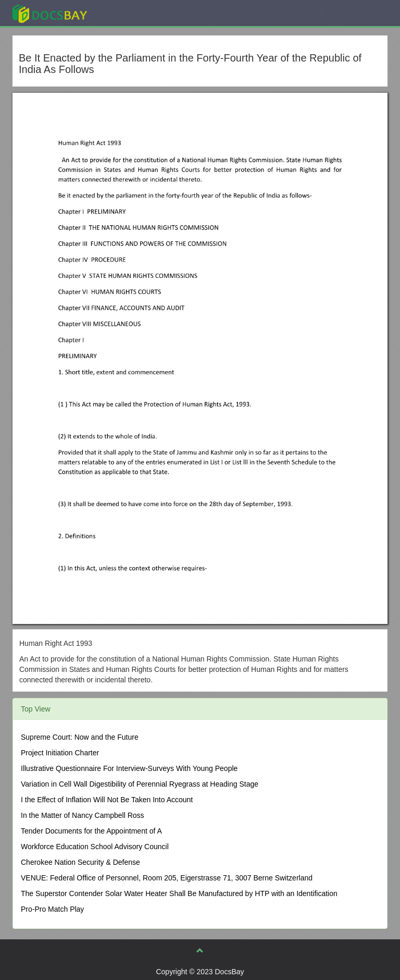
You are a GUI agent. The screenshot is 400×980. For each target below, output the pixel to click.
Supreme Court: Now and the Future (80, 737)
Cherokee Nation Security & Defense (80, 862)
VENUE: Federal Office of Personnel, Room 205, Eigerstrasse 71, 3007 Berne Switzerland (167, 878)
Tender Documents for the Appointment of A (91, 831)
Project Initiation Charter (60, 753)
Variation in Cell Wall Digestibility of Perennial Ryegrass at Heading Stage (140, 784)
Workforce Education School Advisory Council (95, 847)
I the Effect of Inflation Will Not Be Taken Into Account (107, 800)
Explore (128, 13)
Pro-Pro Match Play (52, 909)
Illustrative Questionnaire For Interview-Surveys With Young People (129, 768)
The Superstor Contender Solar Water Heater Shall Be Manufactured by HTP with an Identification (179, 893)
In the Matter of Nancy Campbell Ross (83, 815)
